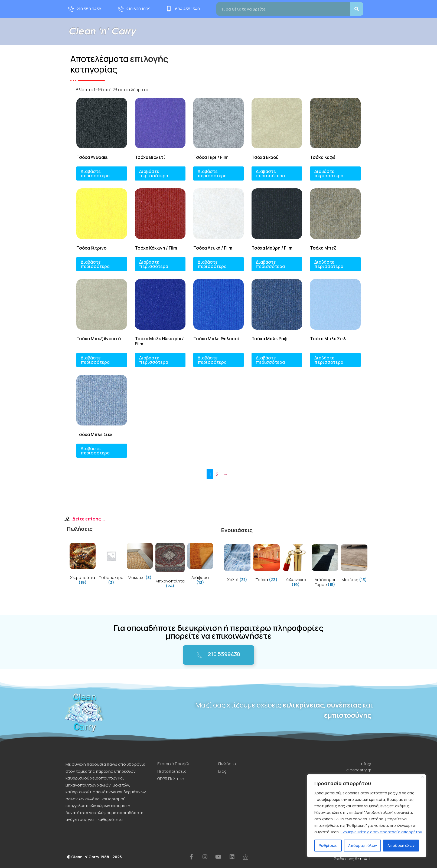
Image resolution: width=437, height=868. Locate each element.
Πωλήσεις (279, 31)
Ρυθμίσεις (328, 845)
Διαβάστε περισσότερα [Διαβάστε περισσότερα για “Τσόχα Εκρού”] (270, 173)
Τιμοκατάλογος (313, 31)
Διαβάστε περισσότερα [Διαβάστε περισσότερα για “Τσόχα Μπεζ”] (329, 264)
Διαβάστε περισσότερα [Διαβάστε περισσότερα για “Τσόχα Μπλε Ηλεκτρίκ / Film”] (154, 360)
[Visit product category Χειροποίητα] (83, 565)
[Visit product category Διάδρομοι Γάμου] (325, 567)
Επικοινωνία (367, 31)
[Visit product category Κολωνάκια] (296, 567)
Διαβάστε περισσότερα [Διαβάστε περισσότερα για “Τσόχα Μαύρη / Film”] (270, 264)
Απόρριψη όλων (363, 845)
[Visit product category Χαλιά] (237, 564)
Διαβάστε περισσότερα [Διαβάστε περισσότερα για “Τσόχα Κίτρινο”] (95, 264)
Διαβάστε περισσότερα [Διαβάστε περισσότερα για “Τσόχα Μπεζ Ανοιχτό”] (95, 360)
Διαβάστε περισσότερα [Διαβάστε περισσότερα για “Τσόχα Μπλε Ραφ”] (270, 360)
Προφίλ (216, 31)
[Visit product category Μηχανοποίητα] (170, 567)
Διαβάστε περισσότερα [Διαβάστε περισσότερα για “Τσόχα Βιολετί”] (154, 173)
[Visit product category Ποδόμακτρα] (111, 565)
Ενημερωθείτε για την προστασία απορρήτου (381, 832)
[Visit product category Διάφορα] (200, 565)
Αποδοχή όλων (401, 845)
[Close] (423, 777)
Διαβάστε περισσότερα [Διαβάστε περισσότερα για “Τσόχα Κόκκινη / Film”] (154, 264)
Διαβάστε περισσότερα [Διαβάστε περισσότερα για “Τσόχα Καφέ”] (329, 173)
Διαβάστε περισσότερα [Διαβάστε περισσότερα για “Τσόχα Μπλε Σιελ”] (329, 360)
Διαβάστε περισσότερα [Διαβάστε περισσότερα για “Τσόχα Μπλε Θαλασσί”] (212, 360)
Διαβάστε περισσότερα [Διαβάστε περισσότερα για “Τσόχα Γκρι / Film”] (212, 173)
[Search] (357, 9)
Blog (342, 31)
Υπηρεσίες (246, 31)
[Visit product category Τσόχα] (266, 564)
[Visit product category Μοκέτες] (140, 563)
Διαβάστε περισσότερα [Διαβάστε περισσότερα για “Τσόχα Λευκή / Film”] (212, 264)
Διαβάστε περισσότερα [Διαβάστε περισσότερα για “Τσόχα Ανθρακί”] (95, 173)
